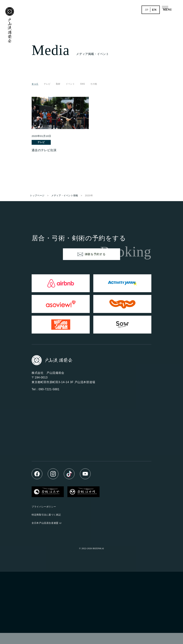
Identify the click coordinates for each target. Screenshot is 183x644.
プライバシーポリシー (44, 518)
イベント (70, 84)
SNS (83, 84)
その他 (94, 84)
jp (147, 10)
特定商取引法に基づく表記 (46, 526)
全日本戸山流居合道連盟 (45, 534)
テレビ (47, 84)
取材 (58, 84)
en (154, 10)
